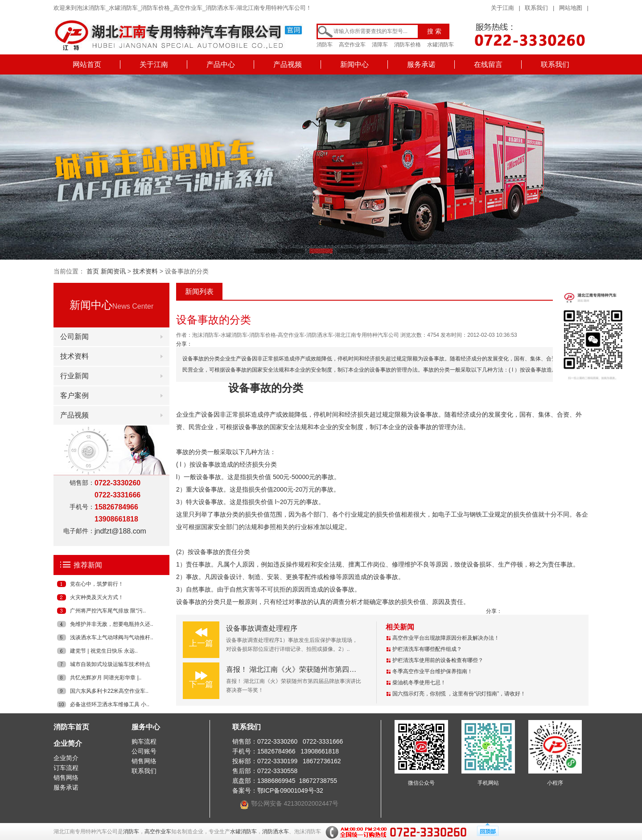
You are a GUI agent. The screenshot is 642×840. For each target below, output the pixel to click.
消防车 (325, 45)
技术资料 (145, 271)
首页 (93, 271)
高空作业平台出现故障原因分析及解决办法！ (446, 638)
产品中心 (221, 64)
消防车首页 (71, 727)
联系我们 (536, 8)
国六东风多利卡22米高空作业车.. (109, 691)
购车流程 (144, 741)
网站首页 (87, 64)
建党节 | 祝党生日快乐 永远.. (104, 651)
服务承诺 (421, 64)
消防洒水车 (276, 832)
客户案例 (74, 395)
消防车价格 (407, 45)
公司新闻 (74, 337)
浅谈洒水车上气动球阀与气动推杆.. (112, 637)
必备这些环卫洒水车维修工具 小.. (110, 704)
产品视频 (288, 64)
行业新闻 (74, 376)
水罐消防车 (440, 45)
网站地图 (571, 8)
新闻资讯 (113, 271)
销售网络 (66, 778)
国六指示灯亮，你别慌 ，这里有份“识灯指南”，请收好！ (459, 694)
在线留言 (488, 64)
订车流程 (66, 768)
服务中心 (146, 727)
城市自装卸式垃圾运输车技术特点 (110, 664)
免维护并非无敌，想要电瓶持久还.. (112, 624)
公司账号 (144, 751)
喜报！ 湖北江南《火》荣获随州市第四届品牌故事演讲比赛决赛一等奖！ (341, 669)
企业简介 (68, 743)
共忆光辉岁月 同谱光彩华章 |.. (106, 678)
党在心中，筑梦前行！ (97, 584)
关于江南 (502, 8)
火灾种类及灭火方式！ (97, 597)
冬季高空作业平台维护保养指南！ (432, 671)
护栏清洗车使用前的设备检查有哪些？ (438, 660)
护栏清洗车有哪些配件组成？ (427, 649)
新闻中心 (354, 64)
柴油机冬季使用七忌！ (419, 683)
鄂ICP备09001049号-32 (290, 790)
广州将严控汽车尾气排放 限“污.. (108, 611)
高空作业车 (352, 45)
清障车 (380, 45)
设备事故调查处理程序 (262, 628)
